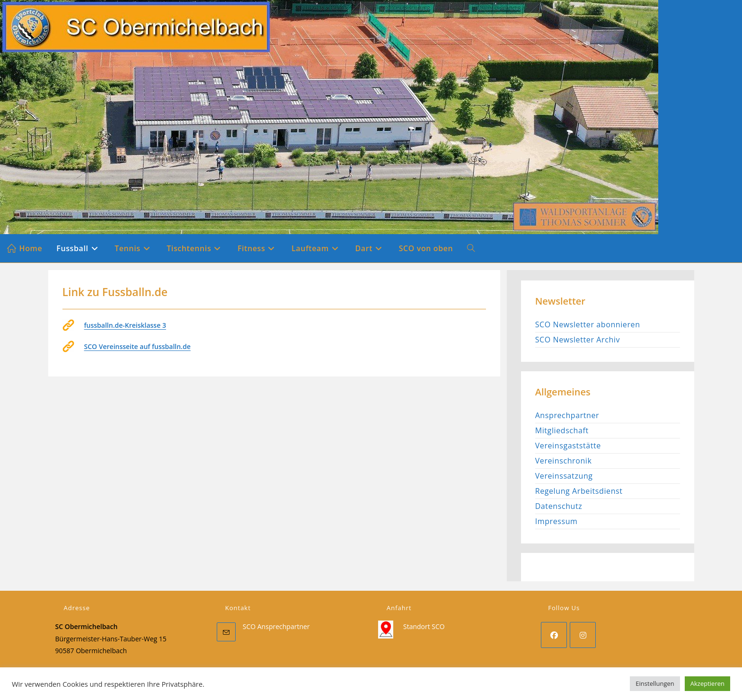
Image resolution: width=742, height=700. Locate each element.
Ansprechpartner (567, 415)
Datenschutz (559, 506)
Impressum (556, 521)
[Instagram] (583, 635)
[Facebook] (554, 635)
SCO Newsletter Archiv (578, 340)
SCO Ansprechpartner (276, 626)
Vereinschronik (564, 461)
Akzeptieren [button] (707, 683)
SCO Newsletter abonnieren (588, 324)
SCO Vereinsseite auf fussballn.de (137, 346)
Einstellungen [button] (655, 683)
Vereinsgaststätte (568, 446)
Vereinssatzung (564, 476)
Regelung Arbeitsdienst (579, 491)
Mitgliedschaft (562, 430)
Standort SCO (424, 626)
